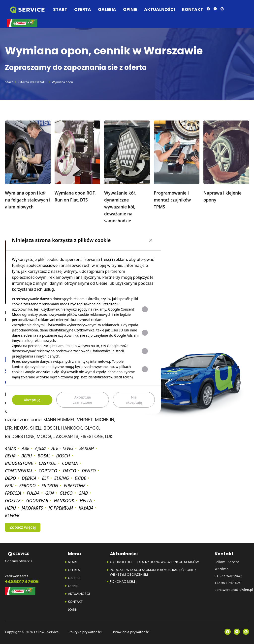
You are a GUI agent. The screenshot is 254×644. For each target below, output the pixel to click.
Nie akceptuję (134, 400)
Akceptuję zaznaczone (82, 400)
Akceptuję (32, 400)
